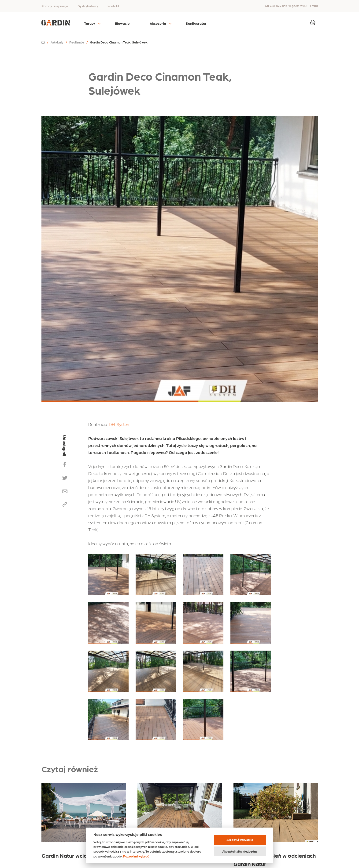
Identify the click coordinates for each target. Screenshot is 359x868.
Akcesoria (158, 23)
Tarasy (90, 23)
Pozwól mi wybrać (136, 856)
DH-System (120, 424)
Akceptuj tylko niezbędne (240, 851)
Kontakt (113, 6)
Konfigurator (196, 23)
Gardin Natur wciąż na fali (74, 855)
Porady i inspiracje (55, 6)
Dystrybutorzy (88, 6)
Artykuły (57, 42)
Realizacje (77, 42)
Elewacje (122, 23)
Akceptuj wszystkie (240, 840)
